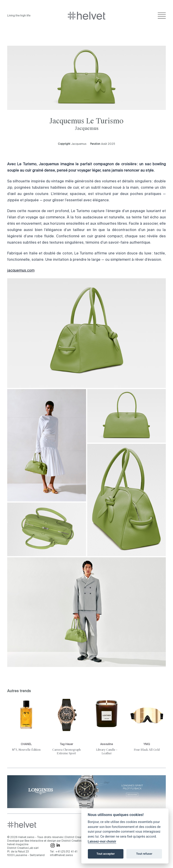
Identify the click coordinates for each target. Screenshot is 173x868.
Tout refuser (144, 854)
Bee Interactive (34, 841)
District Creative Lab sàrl (81, 837)
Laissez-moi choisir (102, 842)
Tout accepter (106, 854)
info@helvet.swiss (61, 855)
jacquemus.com (21, 271)
